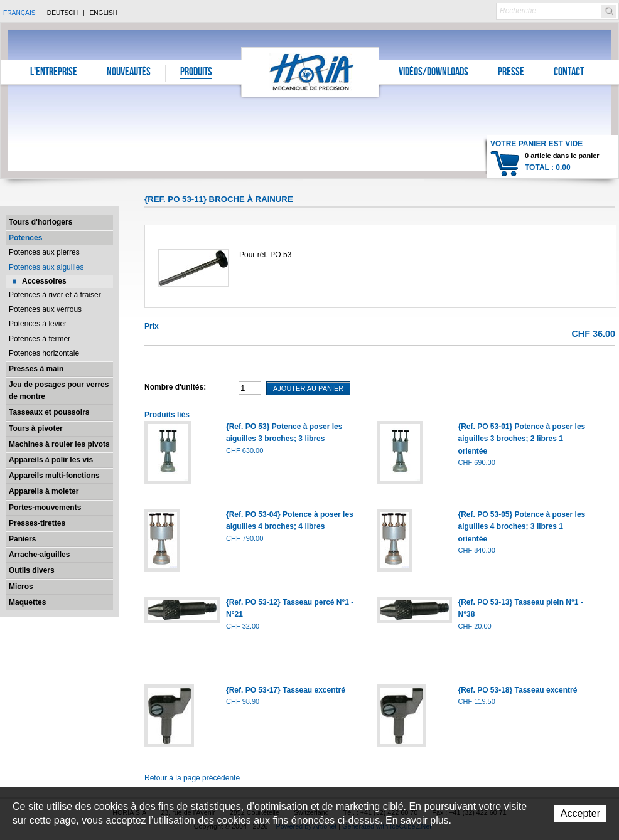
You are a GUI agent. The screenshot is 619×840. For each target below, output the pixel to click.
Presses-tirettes (37, 523)
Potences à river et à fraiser (55, 295)
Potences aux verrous (45, 309)
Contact (569, 73)
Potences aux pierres (44, 252)
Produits (196, 73)
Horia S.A (310, 72)
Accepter (580, 813)
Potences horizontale (44, 353)
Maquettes (27, 602)
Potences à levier (38, 324)
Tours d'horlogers (40, 222)
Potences (25, 238)
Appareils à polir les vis (51, 460)
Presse (511, 73)
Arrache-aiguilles (39, 555)
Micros (21, 587)
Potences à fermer (40, 339)
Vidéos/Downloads (433, 73)
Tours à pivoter (36, 428)
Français (19, 13)
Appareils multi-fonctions (54, 476)
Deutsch (62, 13)
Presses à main (36, 369)
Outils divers (32, 570)
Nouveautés (129, 73)
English (103, 13)
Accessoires (44, 281)
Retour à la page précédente (192, 778)
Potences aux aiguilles (46, 267)
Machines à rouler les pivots (59, 444)
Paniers (22, 539)
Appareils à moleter (44, 491)
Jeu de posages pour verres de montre (59, 391)
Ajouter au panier (308, 388)
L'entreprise (54, 73)
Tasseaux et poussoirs (49, 412)
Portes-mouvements (45, 508)
